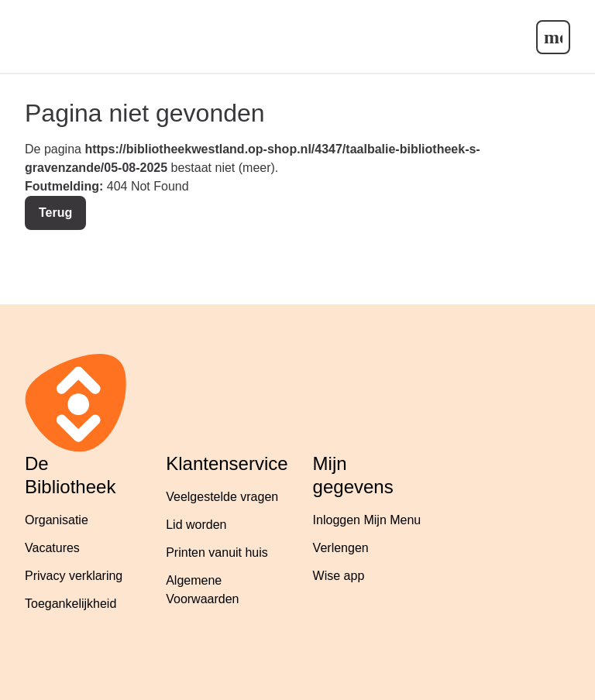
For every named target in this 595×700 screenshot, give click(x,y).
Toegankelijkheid (71, 604)
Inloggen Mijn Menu (367, 520)
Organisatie (57, 520)
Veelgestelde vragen (222, 497)
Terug (55, 213)
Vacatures (52, 548)
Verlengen (341, 548)
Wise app (339, 576)
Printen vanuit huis (217, 552)
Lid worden (196, 525)
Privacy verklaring (74, 576)
